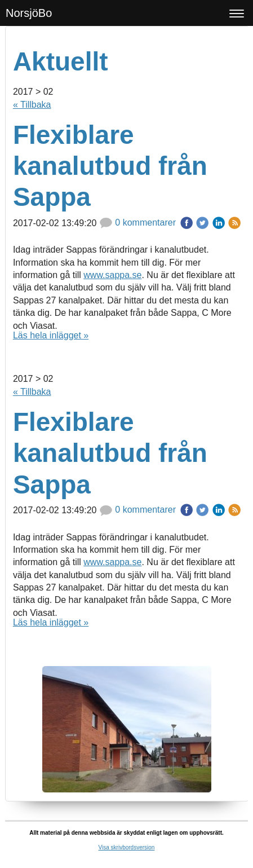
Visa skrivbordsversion (127, 847)
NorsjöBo (29, 13)
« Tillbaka (32, 105)
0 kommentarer (137, 222)
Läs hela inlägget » (51, 335)
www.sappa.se (112, 275)
